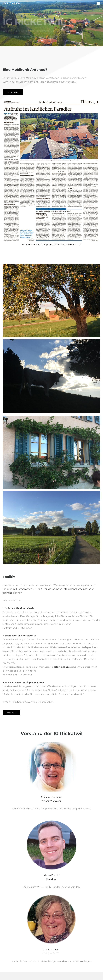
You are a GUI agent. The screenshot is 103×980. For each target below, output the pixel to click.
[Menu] (98, 3)
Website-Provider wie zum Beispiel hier (73, 647)
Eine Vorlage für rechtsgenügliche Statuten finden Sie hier (54, 616)
